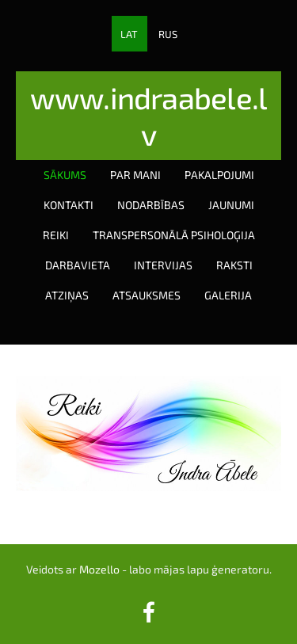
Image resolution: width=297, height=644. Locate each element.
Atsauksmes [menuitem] (147, 295)
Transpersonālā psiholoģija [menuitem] (174, 235)
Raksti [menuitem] (234, 265)
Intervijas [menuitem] (163, 265)
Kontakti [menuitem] (69, 205)
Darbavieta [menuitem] (78, 265)
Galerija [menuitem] (228, 295)
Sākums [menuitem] (65, 175)
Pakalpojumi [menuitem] (219, 175)
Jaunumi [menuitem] (231, 205)
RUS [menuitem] (168, 34)
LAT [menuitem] (129, 34)
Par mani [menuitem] (135, 175)
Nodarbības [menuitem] (151, 205)
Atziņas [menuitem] (67, 295)
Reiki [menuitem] (56, 235)
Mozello (99, 569)
